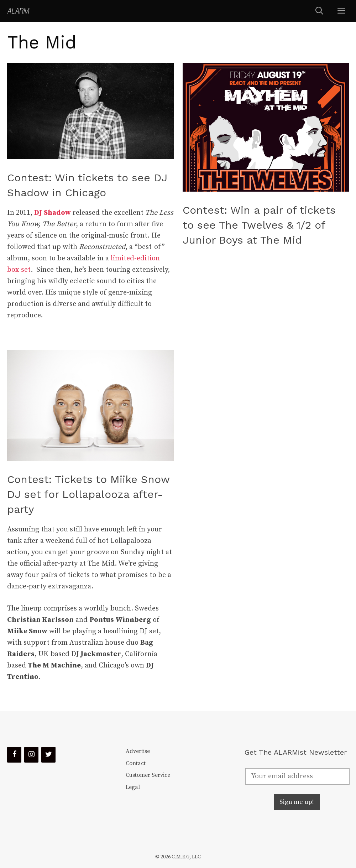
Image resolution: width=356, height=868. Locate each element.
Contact (136, 763)
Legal (133, 787)
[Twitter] (48, 755)
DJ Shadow (53, 213)
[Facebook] (14, 755)
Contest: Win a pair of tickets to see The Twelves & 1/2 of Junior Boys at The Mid (259, 225)
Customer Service (148, 775)
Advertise (138, 751)
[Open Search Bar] (319, 11)
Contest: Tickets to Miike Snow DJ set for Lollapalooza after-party (88, 494)
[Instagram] (31, 755)
